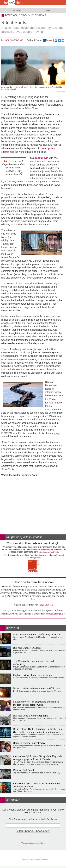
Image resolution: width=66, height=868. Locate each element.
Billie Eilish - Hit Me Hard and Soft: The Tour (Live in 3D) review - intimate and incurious (38, 730)
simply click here (46, 605)
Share (48, 40)
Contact (25, 860)
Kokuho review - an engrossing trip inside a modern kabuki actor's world (36, 703)
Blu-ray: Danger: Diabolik (27, 648)
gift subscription (57, 614)
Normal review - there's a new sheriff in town (37, 688)
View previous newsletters (33, 843)
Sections (16, 10)
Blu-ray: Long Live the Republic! (31, 716)
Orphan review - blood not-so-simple (33, 675)
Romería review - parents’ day (29, 743)
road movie (42, 158)
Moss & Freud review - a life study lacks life (37, 634)
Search (49, 10)
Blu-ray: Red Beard (24, 770)
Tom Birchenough (14, 40)
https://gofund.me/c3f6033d (49, 552)
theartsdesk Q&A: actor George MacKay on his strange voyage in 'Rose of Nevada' (38, 758)
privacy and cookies (39, 860)
